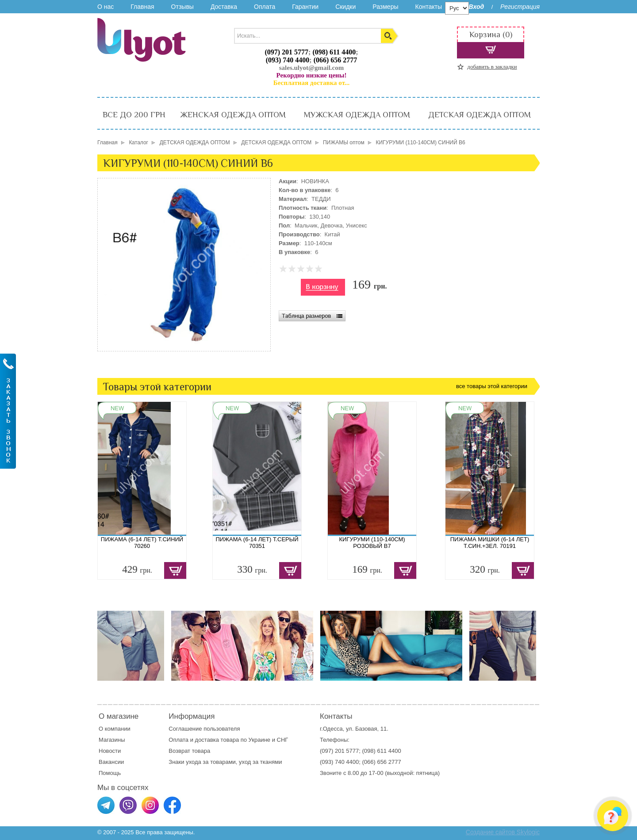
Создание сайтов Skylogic (503, 832)
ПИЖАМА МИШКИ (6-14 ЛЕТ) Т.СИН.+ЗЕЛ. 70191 (490, 543)
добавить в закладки (492, 67)
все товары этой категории (492, 386)
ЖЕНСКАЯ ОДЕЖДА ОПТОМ (233, 115)
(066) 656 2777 (336, 60)
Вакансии (111, 762)
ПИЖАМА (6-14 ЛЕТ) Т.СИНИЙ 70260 (142, 543)
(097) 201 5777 (286, 52)
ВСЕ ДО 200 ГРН (134, 115)
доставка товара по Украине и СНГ (242, 740)
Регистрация (520, 7)
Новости (110, 751)
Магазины (112, 740)
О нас (106, 7)
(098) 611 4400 (334, 52)
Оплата (265, 7)
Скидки (345, 7)
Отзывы (182, 7)
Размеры (385, 7)
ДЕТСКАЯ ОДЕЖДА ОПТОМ (480, 115)
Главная (142, 7)
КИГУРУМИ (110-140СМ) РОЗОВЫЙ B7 (372, 543)
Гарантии (305, 7)
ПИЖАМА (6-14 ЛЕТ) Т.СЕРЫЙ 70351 (257, 543)
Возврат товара (190, 751)
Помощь (110, 773)
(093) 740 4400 (288, 60)
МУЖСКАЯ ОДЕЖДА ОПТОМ (357, 115)
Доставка (224, 7)
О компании (115, 729)
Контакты (428, 7)
